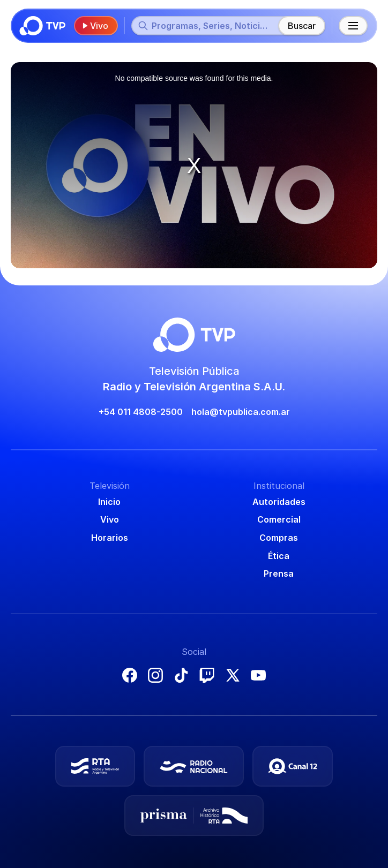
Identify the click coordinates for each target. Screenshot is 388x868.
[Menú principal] (353, 26)
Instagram (155, 675)
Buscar (302, 26)
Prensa (279, 573)
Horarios (110, 538)
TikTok (181, 675)
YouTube (258, 675)
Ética (279, 556)
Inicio (109, 502)
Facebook (130, 675)
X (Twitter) (233, 675)
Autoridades (279, 502)
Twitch (207, 675)
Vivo (95, 26)
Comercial (279, 519)
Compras (279, 538)
